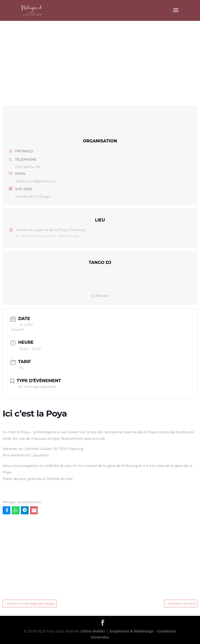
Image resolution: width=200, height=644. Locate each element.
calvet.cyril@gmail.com (36, 181)
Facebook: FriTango (33, 196)
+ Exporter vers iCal (181, 603)
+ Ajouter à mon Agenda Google (30, 603)
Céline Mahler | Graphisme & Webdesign (117, 631)
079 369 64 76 (28, 167)
